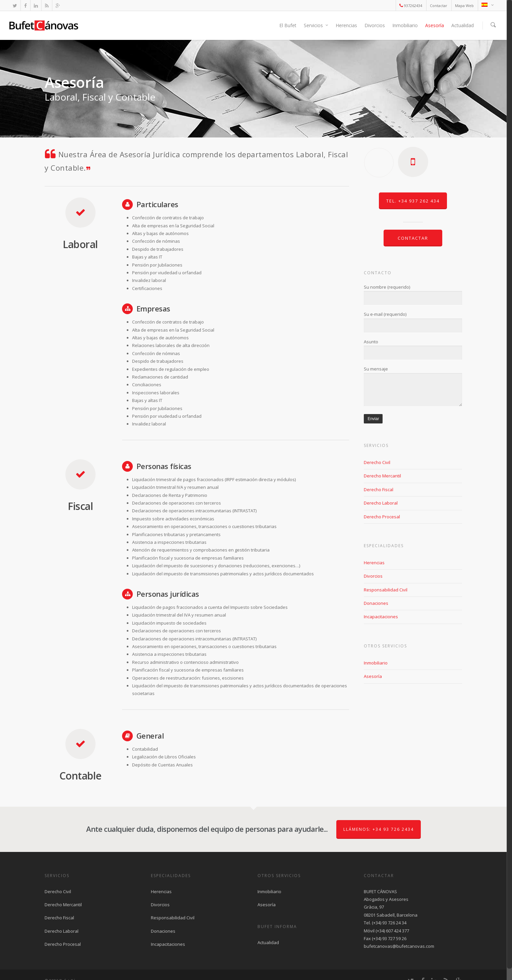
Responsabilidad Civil (386, 590)
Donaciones (376, 603)
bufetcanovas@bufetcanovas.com (399, 946)
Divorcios (375, 25)
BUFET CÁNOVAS (380, 891)
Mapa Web (464, 6)
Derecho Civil (377, 462)
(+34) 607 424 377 (392, 931)
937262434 (411, 6)
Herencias (346, 25)
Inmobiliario (405, 25)
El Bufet (288, 25)
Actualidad (463, 25)
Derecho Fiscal (379, 489)
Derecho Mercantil (382, 476)
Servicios (316, 25)
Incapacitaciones (381, 617)
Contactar (439, 6)
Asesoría (435, 25)
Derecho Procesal (382, 517)
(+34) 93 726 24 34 (389, 923)
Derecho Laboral (381, 503)
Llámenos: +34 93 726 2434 (379, 829)
